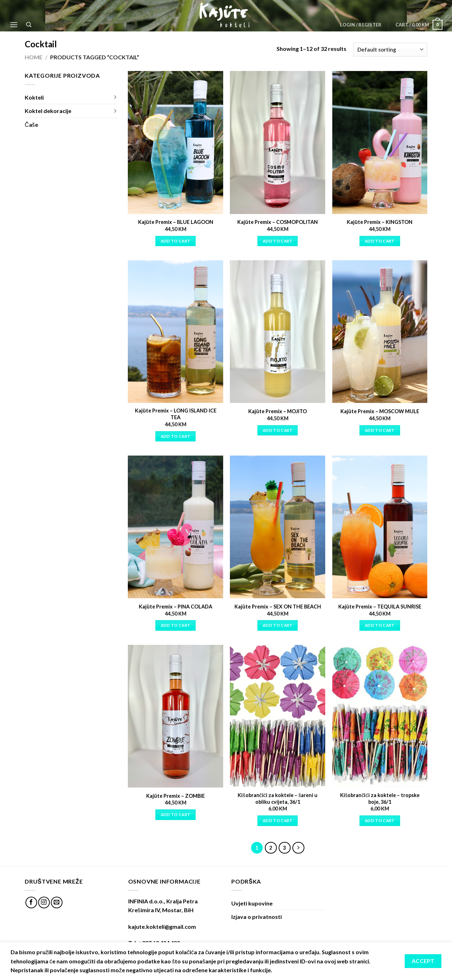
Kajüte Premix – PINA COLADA (176, 607)
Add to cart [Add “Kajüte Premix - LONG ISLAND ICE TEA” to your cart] (176, 436)
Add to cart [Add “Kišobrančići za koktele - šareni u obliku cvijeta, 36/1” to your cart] (278, 821)
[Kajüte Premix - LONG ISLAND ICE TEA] (176, 332)
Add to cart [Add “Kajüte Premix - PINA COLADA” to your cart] (176, 625)
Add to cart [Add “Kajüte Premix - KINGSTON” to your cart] (380, 241)
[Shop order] (390, 50)
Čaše (31, 124)
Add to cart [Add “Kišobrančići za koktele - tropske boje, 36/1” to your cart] (380, 821)
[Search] (29, 25)
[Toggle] (115, 97)
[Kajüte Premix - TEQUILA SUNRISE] (380, 527)
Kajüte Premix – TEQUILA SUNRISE (380, 607)
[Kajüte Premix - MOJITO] (278, 332)
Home (34, 57)
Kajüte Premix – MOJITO (278, 411)
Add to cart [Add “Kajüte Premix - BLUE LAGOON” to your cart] (176, 241)
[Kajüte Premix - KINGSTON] (380, 142)
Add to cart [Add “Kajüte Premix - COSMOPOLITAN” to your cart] (278, 241)
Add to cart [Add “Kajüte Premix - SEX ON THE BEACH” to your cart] (278, 625)
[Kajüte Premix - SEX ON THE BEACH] (278, 527)
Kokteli (34, 97)
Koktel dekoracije (48, 111)
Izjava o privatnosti (257, 917)
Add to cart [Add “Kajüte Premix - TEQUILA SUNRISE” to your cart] (380, 625)
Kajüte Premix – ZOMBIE (176, 796)
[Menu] (14, 25)
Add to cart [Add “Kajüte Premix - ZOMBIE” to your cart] (176, 815)
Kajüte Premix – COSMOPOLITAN (278, 222)
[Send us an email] (57, 902)
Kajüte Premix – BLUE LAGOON (176, 222)
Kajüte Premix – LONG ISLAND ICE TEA (176, 414)
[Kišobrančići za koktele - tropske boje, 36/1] (380, 716)
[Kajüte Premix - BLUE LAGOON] (176, 142)
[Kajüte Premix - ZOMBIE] (176, 716)
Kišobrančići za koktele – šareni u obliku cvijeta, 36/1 (278, 798)
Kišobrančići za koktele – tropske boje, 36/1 (380, 798)
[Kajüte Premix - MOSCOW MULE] (380, 332)
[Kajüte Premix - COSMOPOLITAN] (278, 142)
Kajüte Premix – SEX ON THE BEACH (278, 607)
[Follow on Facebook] (31, 902)
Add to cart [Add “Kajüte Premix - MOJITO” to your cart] (278, 430)
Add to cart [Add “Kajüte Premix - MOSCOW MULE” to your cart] (380, 430)
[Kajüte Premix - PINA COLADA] (176, 527)
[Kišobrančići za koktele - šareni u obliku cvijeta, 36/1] (278, 716)
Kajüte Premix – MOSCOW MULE (380, 411)
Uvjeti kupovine (252, 903)
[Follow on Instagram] (44, 902)
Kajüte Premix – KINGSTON (380, 222)
